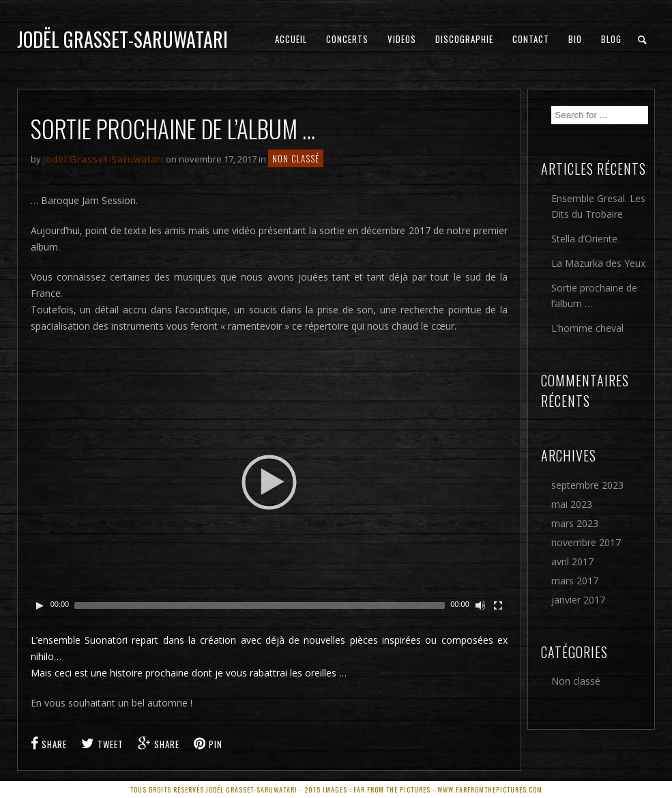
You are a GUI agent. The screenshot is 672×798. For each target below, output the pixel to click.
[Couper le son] (480, 605)
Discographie (464, 39)
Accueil (291, 39)
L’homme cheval (587, 328)
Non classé (296, 158)
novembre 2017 (586, 542)
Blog (611, 39)
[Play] (40, 605)
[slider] (260, 605)
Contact (531, 39)
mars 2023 (575, 523)
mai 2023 (572, 504)
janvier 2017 (578, 600)
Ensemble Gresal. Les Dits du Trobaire (598, 206)
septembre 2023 (587, 485)
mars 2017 (575, 581)
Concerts (347, 39)
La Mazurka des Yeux (598, 263)
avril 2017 (572, 561)
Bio (575, 39)
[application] (269, 482)
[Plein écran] (498, 605)
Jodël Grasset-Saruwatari (122, 39)
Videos (402, 39)
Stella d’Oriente (584, 239)
